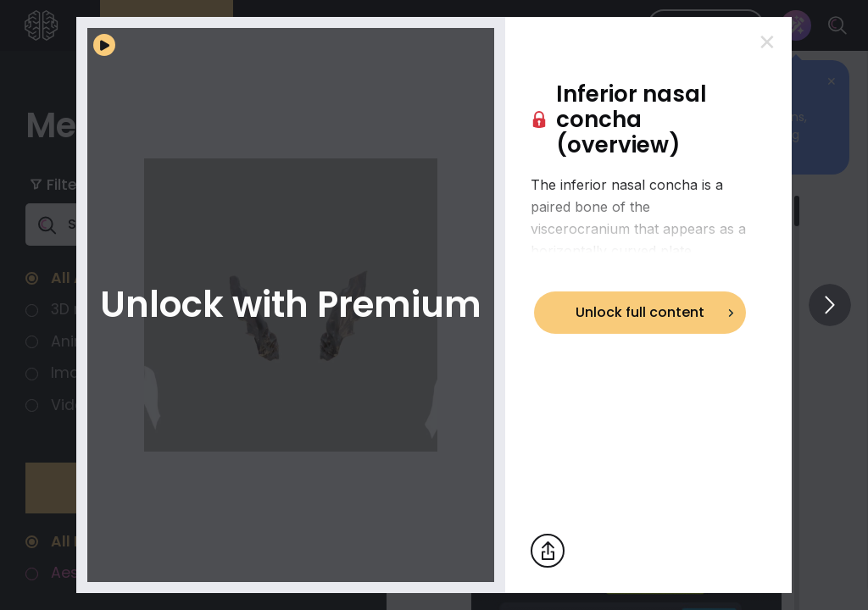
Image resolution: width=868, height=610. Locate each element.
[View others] (830, 305)
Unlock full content (640, 312)
